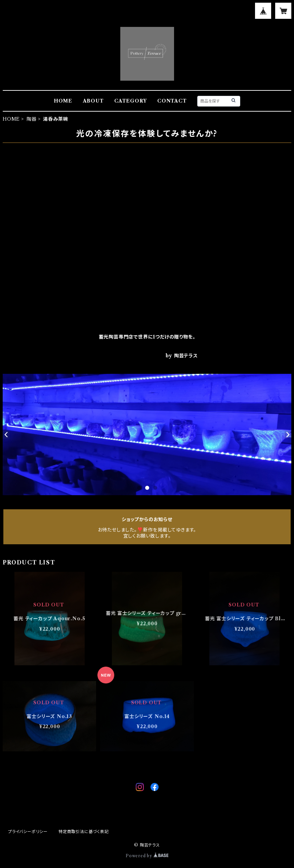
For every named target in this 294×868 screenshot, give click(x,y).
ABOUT (93, 101)
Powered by (147, 856)
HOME (63, 101)
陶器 (32, 119)
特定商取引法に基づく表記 (84, 832)
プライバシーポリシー (28, 832)
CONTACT (172, 101)
